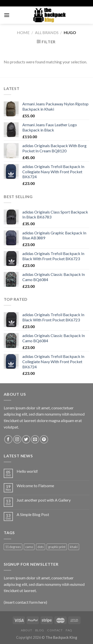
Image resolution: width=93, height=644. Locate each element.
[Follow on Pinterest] (44, 439)
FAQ (69, 630)
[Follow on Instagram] (17, 439)
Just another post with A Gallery (44, 500)
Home (23, 32)
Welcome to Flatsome (35, 486)
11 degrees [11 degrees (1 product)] (13, 547)
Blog (40, 630)
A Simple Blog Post (33, 514)
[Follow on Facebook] (8, 439)
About (26, 630)
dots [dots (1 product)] (41, 547)
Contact (55, 630)
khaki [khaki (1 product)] (74, 547)
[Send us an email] (35, 439)
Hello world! (27, 471)
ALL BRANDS (47, 32)
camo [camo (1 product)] (29, 547)
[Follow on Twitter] (26, 439)
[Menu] (7, 15)
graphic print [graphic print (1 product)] (57, 547)
